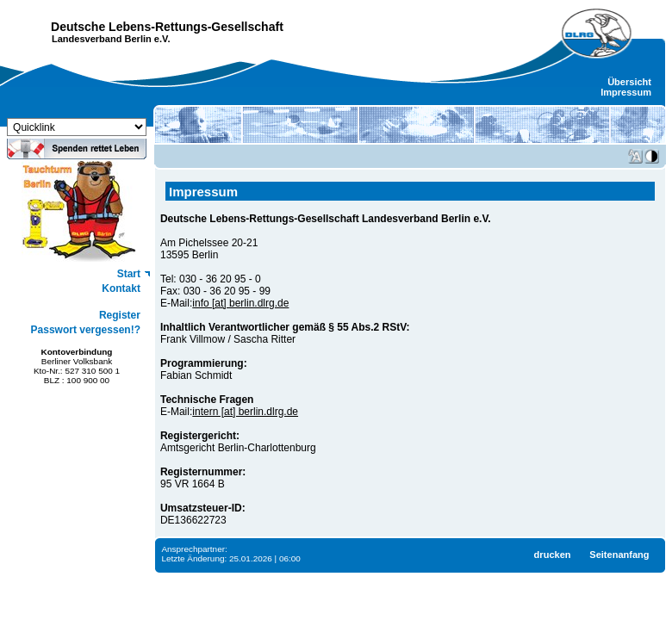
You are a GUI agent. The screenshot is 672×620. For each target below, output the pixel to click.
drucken (553, 555)
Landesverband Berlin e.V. (111, 39)
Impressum (626, 92)
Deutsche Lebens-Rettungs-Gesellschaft (167, 27)
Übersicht (629, 82)
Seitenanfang (619, 555)
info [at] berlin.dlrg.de (240, 303)
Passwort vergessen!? (86, 330)
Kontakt (121, 288)
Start (129, 274)
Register (120, 315)
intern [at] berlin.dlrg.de (245, 412)
